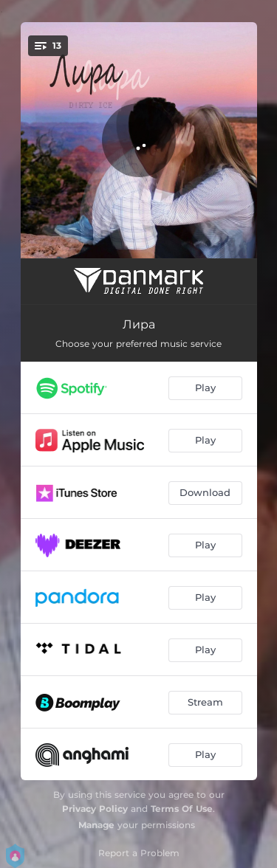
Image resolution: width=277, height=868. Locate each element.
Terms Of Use (182, 809)
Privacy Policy (95, 809)
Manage (96, 825)
